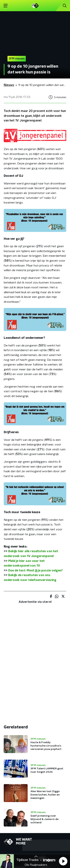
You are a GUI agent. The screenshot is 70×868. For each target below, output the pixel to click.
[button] (63, 861)
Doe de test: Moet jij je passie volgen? (35, 571)
